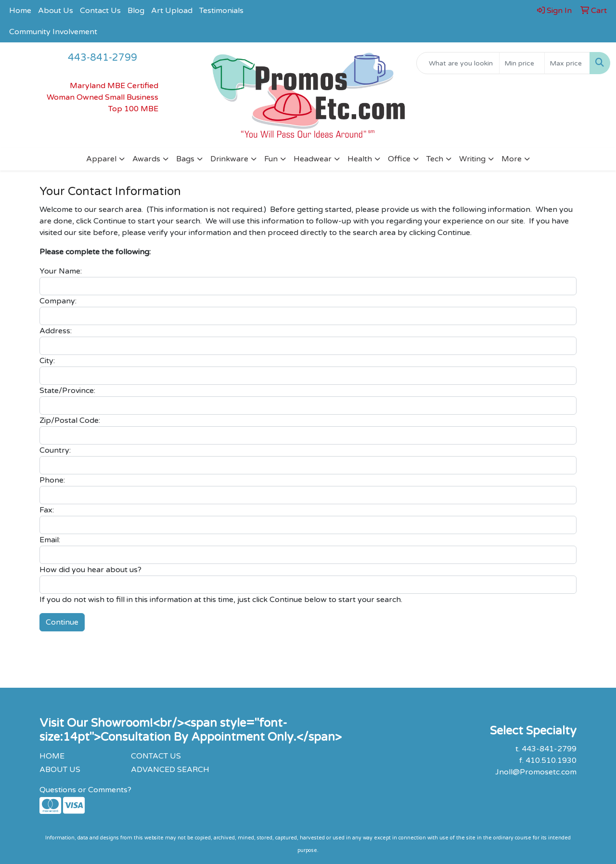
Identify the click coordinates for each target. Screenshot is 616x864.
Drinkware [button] (229, 159)
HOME (52, 756)
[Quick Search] (458, 63)
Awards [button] (146, 159)
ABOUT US (60, 770)
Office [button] (399, 159)
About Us (56, 11)
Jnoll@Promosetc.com (536, 772)
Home (20, 11)
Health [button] (360, 159)
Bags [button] (185, 159)
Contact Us (100, 11)
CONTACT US (156, 756)
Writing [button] (472, 159)
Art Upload (172, 11)
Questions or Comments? (85, 790)
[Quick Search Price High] (567, 63)
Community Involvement (53, 32)
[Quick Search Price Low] (522, 63)
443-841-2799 (103, 58)
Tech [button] (435, 159)
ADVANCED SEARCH (170, 770)
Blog (136, 11)
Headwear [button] (313, 159)
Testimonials (221, 11)
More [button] (512, 159)
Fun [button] (271, 159)
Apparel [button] (101, 159)
